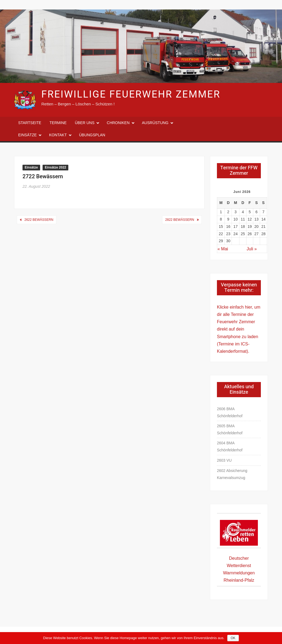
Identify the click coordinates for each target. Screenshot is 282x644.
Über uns (85, 123)
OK (233, 638)
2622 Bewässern (39, 220)
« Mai (223, 249)
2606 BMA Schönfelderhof (230, 412)
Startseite (30, 123)
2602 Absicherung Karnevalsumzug (232, 474)
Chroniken (118, 123)
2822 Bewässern (180, 220)
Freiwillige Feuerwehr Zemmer (131, 94)
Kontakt (58, 135)
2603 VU (224, 460)
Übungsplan (92, 135)
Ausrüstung (155, 123)
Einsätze (27, 135)
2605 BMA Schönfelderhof (230, 429)
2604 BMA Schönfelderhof (230, 446)
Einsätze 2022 (55, 167)
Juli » (252, 249)
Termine (58, 123)
